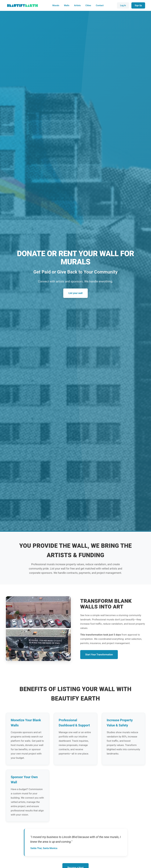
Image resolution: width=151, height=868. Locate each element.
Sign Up (138, 5)
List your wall (75, 293)
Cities (88, 5)
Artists (77, 5)
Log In (123, 5)
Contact (100, 5)
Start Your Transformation (99, 655)
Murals (56, 5)
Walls (67, 5)
